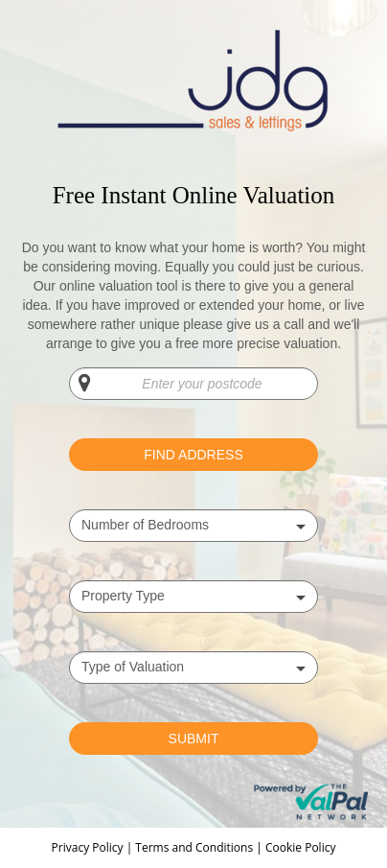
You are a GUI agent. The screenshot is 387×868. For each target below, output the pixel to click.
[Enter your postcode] (193, 384)
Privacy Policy (89, 847)
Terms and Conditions (194, 847)
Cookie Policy (300, 847)
